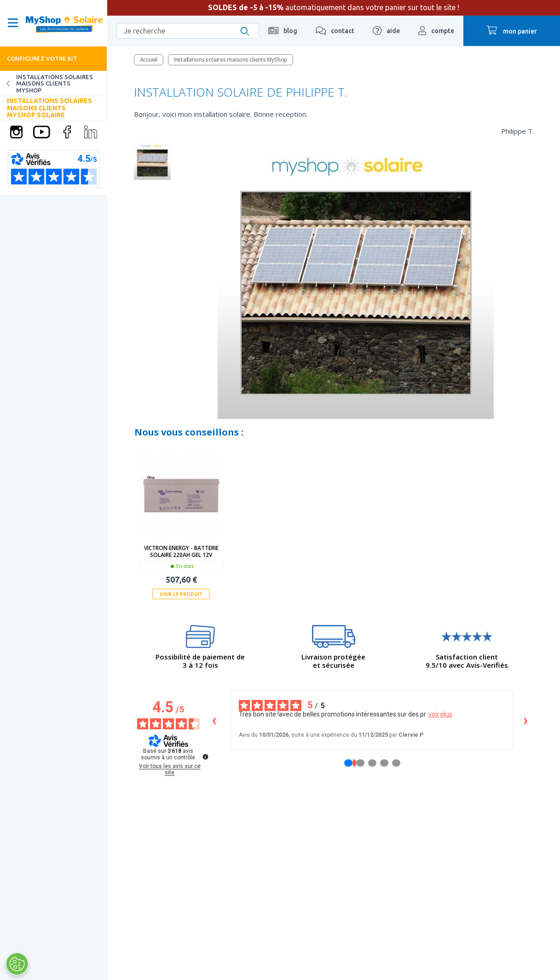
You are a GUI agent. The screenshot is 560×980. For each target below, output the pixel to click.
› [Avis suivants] (526, 720)
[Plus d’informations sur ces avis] (205, 756)
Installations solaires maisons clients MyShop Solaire (49, 108)
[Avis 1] (354, 763)
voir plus (440, 714)
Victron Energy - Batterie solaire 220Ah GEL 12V (181, 551)
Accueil (149, 60)
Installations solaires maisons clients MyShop (46, 83)
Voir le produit (181, 594)
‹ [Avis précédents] (214, 720)
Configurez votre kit (42, 58)
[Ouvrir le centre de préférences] (17, 964)
